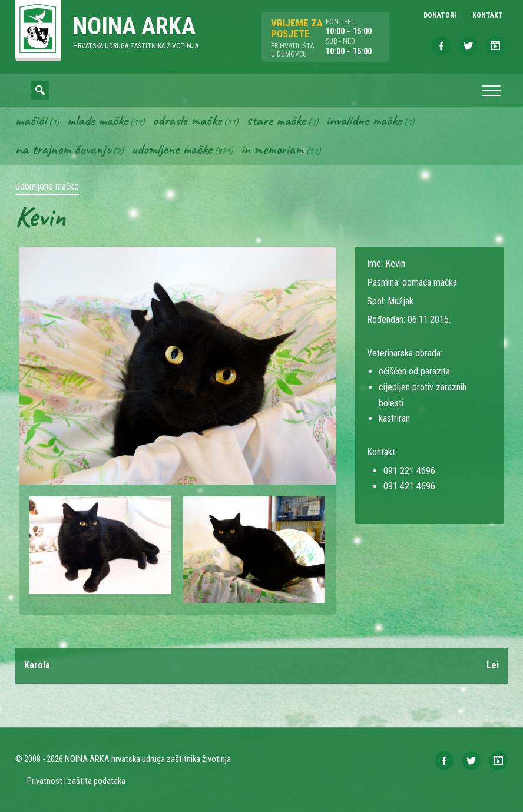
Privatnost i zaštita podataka (76, 781)
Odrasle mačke (187, 120)
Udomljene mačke (172, 149)
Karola (37, 665)
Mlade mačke (97, 120)
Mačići (31, 120)
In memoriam (272, 149)
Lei (493, 665)
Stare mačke (276, 120)
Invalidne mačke (364, 120)
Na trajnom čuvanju (63, 149)
